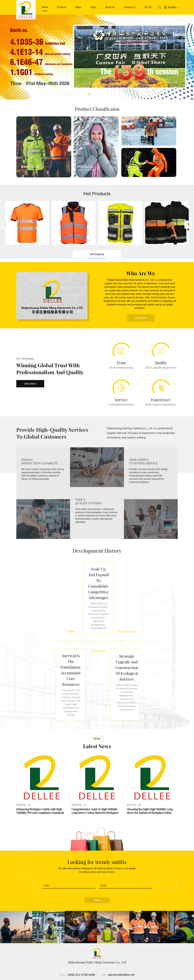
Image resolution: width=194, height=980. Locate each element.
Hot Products (97, 194)
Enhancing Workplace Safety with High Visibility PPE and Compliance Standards (40, 811)
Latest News (97, 746)
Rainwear (134, 166)
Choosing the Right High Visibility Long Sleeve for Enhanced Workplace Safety (150, 811)
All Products (97, 254)
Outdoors (85, 167)
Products (62, 7)
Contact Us (130, 7)
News (78, 7)
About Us (110, 7)
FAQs (93, 7)
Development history (97, 551)
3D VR (148, 7)
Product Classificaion (97, 109)
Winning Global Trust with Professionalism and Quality (50, 369)
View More (30, 384)
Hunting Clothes (140, 135)
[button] (89, 94)
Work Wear (30, 166)
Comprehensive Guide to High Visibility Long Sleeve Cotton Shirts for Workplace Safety (95, 811)
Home (45, 7)
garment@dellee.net (121, 975)
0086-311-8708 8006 (81, 975)
